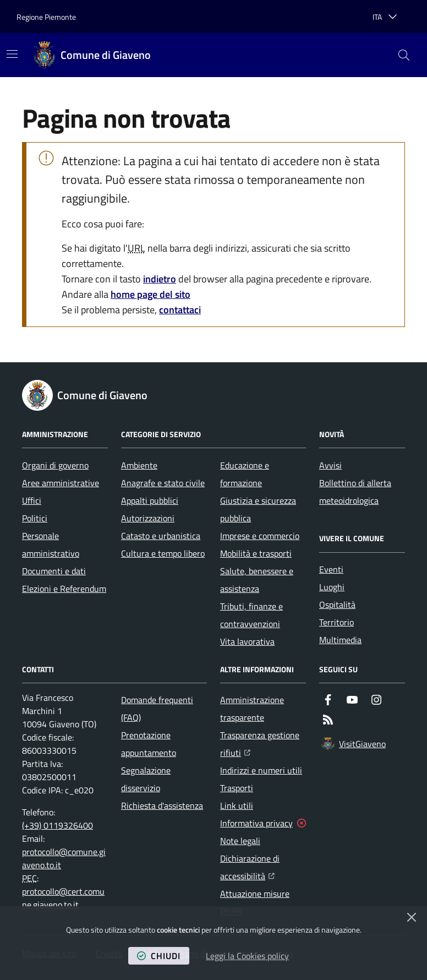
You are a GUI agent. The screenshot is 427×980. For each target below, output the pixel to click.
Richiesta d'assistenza (162, 805)
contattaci (180, 310)
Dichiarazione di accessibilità (263, 867)
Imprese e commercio (260, 536)
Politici (35, 518)
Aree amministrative (61, 483)
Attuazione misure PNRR (255, 902)
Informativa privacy (256, 823)
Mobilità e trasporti (256, 553)
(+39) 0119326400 (58, 825)
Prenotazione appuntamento (149, 744)
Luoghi (332, 587)
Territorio (336, 622)
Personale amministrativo (51, 545)
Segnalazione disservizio (146, 779)
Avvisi (330, 465)
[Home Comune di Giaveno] (92, 55)
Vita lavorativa (247, 641)
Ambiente (139, 465)
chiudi (159, 956)
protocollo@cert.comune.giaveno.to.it (63, 898)
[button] (404, 55)
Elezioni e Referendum (64, 589)
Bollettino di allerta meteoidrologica (355, 492)
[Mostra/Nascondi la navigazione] (12, 54)
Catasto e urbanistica (161, 536)
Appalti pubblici (150, 500)
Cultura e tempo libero (163, 553)
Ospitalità (337, 605)
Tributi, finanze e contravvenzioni (251, 615)
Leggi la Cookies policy (247, 956)
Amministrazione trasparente (252, 709)
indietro (160, 279)
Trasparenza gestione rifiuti (263, 744)
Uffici (32, 500)
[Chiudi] (412, 917)
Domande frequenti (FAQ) (157, 709)
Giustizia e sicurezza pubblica (258, 509)
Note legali (240, 841)
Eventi (331, 569)
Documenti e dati (54, 571)
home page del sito (150, 294)
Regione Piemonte (46, 17)
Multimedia (340, 640)
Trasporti (237, 788)
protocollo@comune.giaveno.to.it (64, 858)
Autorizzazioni (148, 518)
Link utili (237, 805)
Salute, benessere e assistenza (257, 580)
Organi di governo (55, 465)
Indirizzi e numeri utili (261, 770)
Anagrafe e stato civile (163, 483)
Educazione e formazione (245, 474)
